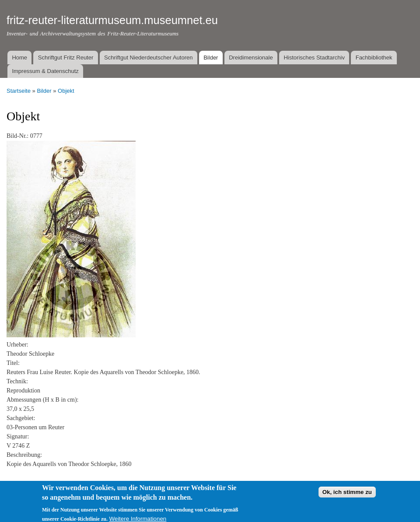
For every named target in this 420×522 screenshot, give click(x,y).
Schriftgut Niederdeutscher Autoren (148, 58)
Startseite (19, 91)
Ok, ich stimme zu (347, 497)
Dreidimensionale (251, 58)
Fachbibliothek (374, 58)
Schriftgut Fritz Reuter (66, 58)
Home (19, 58)
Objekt (66, 91)
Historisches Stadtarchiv (314, 58)
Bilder (211, 58)
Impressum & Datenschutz (45, 71)
